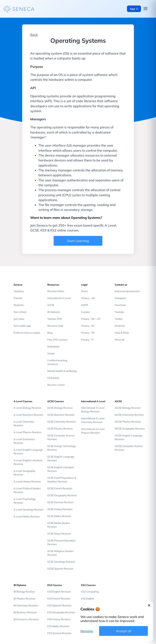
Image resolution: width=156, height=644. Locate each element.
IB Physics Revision (24, 599)
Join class (19, 319)
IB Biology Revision (24, 592)
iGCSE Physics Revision (128, 422)
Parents (18, 298)
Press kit (120, 340)
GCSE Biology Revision (60, 408)
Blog (50, 333)
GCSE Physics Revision (60, 429)
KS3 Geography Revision (61, 612)
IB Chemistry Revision (26, 605)
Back (34, 35)
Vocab (51, 353)
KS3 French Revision (59, 599)
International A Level (59, 298)
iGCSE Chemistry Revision (129, 415)
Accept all (124, 631)
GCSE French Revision (60, 488)
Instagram (120, 298)
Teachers (19, 291)
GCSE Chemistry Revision (62, 422)
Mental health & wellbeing (62, 371)
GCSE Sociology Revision (61, 562)
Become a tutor (56, 385)
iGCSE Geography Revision (130, 429)
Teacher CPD (55, 319)
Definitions (53, 347)
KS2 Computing (90, 592)
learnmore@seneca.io (127, 291)
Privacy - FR (88, 333)
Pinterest (120, 326)
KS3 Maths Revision (58, 626)
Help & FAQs (122, 333)
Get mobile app (22, 326)
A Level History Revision (27, 481)
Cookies (86, 312)
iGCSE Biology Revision (128, 408)
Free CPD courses (57, 340)
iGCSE (51, 305)
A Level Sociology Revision (29, 510)
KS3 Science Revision (59, 633)
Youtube (119, 312)
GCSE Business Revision (61, 415)
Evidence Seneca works (27, 333)
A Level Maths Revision (27, 516)
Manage (87, 631)
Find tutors (53, 378)
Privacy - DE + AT (91, 319)
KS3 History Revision (59, 619)
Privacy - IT (87, 340)
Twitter (119, 319)
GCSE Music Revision (59, 534)
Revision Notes (56, 291)
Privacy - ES (88, 326)
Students (19, 305)
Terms (84, 291)
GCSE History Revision (60, 509)
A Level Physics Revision (28, 432)
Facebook (120, 305)
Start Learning (78, 241)
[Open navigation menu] (145, 9)
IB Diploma (54, 312)
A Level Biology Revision (27, 408)
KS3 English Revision (59, 592)
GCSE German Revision (60, 502)
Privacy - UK (88, 298)
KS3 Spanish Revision (59, 605)
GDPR (84, 305)
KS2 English (88, 599)
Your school (20, 312)
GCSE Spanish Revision (60, 569)
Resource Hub (55, 326)
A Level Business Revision (28, 415)
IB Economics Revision (26, 619)
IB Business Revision (25, 612)
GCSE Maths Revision (59, 516)
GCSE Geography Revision (62, 495)
